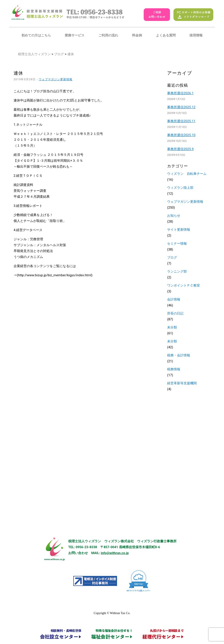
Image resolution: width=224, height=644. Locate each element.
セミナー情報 (177, 244)
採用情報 (196, 35)
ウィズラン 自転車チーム (187, 174)
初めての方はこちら (36, 35)
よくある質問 (166, 35)
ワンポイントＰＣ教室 (184, 285)
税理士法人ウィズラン (34, 54)
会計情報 (174, 299)
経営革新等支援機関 (182, 383)
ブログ (59, 54)
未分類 (172, 327)
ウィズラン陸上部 (180, 188)
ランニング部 (177, 271)
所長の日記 (175, 313)
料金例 (137, 35)
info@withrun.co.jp (115, 553)
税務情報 (174, 369)
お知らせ (174, 216)
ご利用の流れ (108, 35)
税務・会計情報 (179, 355)
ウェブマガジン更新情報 (56, 79)
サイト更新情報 (179, 230)
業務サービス (75, 35)
